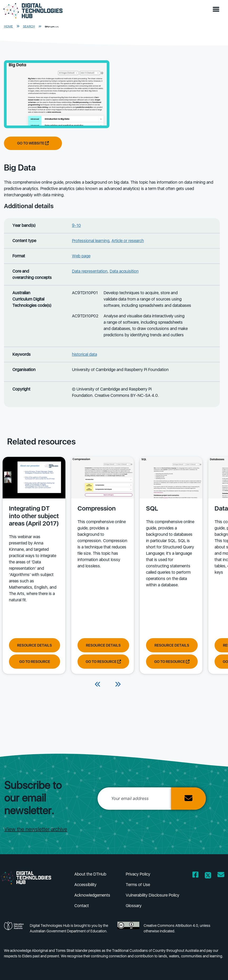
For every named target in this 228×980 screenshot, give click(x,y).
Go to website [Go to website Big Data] (33, 143)
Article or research (128, 241)
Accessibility (85, 885)
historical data (84, 354)
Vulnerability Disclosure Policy (152, 895)
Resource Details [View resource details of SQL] (172, 645)
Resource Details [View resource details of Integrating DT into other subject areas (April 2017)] (35, 645)
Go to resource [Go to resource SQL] (172, 662)
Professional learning (91, 241)
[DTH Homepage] (33, 11)
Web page (81, 256)
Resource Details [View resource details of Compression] (103, 645)
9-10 (76, 225)
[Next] (118, 685)
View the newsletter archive (36, 829)
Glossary (134, 906)
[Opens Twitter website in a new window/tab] (208, 876)
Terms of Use (138, 885)
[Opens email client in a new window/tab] (221, 876)
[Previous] (98, 685)
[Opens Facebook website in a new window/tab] (195, 876)
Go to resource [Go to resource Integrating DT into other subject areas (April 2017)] (35, 662)
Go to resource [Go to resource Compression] (103, 662)
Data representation (90, 271)
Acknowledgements (92, 895)
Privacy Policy (138, 874)
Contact (82, 906)
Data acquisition (124, 271)
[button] (217, 9)
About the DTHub (90, 874)
